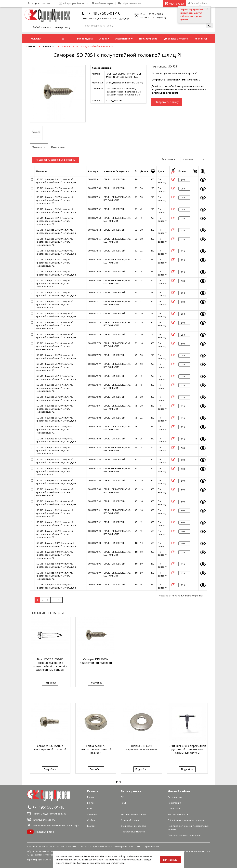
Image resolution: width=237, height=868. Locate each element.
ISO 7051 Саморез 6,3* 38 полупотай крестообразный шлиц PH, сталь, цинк (56, 231)
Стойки (91, 820)
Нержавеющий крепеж (133, 832)
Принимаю (170, 860)
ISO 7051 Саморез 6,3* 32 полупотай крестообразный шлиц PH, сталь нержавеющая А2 (55, 263)
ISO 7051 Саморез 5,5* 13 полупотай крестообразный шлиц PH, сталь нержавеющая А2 (55, 534)
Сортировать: (169, 159)
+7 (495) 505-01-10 (43, 3)
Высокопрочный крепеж (134, 814)
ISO (123, 809)
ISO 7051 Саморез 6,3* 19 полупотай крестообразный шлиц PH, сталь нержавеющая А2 (55, 325)
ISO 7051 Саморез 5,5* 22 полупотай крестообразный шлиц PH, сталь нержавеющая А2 (55, 471)
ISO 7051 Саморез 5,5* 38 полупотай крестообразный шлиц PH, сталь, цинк (56, 398)
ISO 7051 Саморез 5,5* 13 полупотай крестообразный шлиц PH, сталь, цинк (56, 524)
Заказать (39, 147)
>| (59, 600)
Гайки (90, 809)
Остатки (104, 39)
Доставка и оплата (176, 39)
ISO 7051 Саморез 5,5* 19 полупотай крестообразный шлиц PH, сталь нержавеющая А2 (55, 492)
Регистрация (175, 803)
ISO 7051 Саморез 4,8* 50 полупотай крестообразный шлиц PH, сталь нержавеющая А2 (55, 576)
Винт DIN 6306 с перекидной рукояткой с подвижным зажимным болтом (187, 749)
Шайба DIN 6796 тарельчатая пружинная (142, 748)
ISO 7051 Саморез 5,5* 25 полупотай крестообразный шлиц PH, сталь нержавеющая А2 (55, 451)
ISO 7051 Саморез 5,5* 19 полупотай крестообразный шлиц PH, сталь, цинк (56, 482)
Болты (91, 797)
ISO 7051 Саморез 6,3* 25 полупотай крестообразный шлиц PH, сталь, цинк (56, 273)
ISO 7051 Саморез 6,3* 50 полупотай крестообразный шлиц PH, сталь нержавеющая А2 (55, 200)
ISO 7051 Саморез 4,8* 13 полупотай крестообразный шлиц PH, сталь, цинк (56, 181)
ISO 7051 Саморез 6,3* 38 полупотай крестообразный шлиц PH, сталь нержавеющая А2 (55, 242)
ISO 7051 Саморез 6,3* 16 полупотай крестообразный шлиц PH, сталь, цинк (56, 336)
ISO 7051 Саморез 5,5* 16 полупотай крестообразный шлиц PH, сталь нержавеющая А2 (55, 513)
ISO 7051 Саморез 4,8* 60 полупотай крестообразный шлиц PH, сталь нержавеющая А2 (55, 555)
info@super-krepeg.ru (165, 93)
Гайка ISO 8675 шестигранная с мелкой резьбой (96, 749)
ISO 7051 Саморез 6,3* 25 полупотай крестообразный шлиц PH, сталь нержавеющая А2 (55, 283)
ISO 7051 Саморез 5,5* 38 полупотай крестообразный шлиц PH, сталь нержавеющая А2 (55, 409)
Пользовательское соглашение (184, 835)
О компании (124, 39)
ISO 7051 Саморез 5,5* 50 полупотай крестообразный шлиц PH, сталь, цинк (56, 357)
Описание (58, 147)
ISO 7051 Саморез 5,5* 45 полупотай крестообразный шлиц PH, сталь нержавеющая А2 (55, 388)
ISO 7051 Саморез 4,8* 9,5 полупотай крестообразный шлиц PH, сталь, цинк (56, 545)
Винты (91, 803)
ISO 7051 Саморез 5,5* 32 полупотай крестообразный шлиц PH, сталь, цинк (56, 419)
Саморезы (49, 46)
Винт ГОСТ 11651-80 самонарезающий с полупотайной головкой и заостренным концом (50, 664)
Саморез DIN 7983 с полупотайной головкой (96, 661)
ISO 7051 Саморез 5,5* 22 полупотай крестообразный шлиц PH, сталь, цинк (56, 461)
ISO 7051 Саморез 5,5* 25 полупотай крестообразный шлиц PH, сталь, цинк (56, 440)
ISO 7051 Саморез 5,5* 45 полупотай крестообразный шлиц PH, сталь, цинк (56, 377)
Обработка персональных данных (186, 820)
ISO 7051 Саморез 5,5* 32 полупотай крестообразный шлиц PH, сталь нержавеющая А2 (55, 430)
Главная (31, 46)
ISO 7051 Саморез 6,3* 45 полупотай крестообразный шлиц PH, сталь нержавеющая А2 (55, 221)
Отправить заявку (167, 102)
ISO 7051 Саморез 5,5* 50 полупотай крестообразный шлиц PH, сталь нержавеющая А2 (55, 367)
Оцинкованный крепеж (133, 826)
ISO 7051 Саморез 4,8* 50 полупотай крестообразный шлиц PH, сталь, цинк (56, 565)
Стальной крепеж (130, 820)
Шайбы (91, 826)
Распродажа (85, 39)
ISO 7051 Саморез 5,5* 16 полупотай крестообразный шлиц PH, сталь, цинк (56, 503)
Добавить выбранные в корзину (56, 160)
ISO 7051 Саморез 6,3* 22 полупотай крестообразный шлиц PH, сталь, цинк (56, 294)
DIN (123, 797)
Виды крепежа (131, 791)
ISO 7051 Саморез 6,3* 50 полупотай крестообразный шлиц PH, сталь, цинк (56, 190)
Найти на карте (103, 3)
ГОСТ (124, 803)
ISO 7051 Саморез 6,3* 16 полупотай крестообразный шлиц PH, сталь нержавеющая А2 (55, 346)
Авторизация (175, 797)
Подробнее (50, 683)
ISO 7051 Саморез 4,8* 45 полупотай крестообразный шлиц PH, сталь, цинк (56, 586)
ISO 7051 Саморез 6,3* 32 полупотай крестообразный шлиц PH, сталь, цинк (56, 252)
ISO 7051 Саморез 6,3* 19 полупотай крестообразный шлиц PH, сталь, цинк (56, 315)
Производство (148, 39)
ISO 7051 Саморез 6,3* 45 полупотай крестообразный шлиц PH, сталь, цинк (56, 211)
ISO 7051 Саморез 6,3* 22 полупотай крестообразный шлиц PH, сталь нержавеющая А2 (55, 304)
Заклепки (92, 814)
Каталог (93, 791)
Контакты (201, 39)
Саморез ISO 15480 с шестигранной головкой (50, 748)
